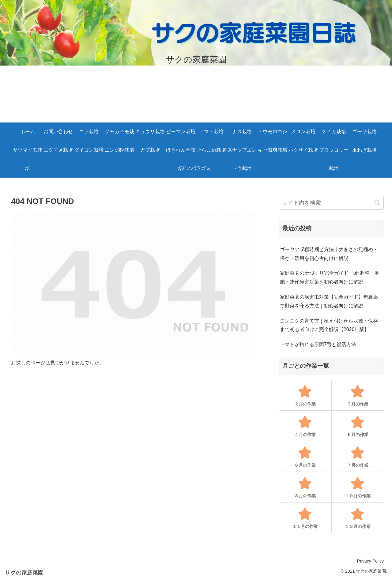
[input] (331, 203)
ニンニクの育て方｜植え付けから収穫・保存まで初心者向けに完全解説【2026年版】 (329, 325)
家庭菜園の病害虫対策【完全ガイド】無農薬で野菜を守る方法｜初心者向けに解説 (329, 301)
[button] (377, 203)
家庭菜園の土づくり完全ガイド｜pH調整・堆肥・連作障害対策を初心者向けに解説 (330, 277)
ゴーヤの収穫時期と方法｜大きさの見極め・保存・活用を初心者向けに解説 (329, 254)
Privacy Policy (370, 561)
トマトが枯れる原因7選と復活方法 (318, 344)
